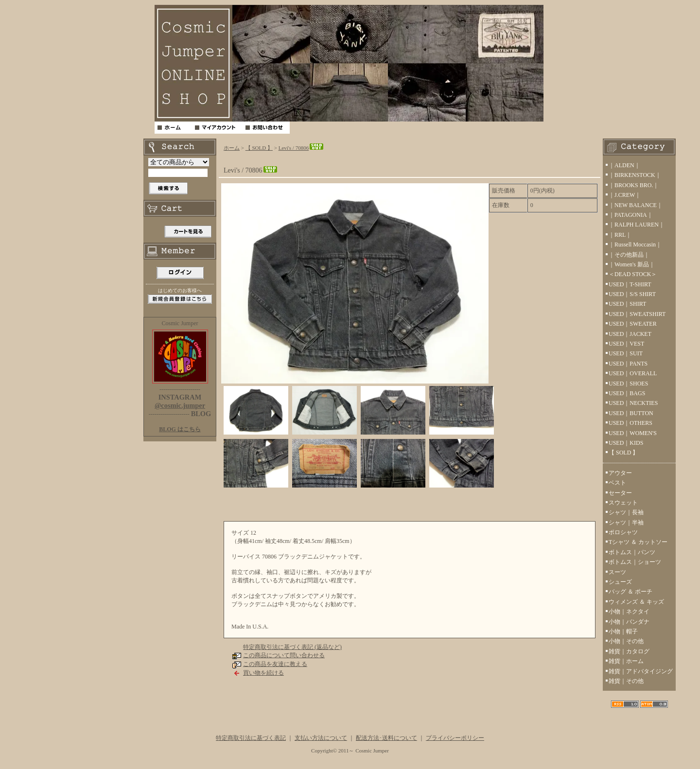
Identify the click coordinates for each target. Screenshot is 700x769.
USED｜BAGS (627, 393)
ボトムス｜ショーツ (635, 562)
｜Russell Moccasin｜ (635, 245)
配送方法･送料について (386, 738)
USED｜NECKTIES (633, 403)
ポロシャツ (623, 532)
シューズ (620, 582)
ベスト (617, 483)
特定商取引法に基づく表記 (251, 738)
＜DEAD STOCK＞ (633, 274)
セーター (620, 493)
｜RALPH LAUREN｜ (637, 225)
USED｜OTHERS (630, 423)
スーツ (617, 572)
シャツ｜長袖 (626, 512)
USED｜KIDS (626, 443)
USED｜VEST (626, 344)
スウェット (623, 503)
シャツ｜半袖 (626, 523)
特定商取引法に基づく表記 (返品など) (292, 647)
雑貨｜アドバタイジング (641, 671)
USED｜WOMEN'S (633, 433)
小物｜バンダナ (629, 622)
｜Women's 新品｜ (632, 264)
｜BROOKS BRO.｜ (634, 185)
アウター (620, 473)
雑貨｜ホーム (626, 661)
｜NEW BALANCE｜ (636, 205)
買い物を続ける (263, 673)
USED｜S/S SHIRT (632, 294)
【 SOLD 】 (259, 148)
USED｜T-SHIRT (630, 284)
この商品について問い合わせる (284, 655)
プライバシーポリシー (455, 738)
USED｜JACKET (630, 334)
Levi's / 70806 (301, 148)
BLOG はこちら (180, 429)
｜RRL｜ (620, 235)
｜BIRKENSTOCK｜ (635, 175)
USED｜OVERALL (633, 373)
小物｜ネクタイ (629, 612)
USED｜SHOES (628, 384)
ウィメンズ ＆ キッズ (636, 602)
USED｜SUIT (626, 353)
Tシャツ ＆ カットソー (638, 542)
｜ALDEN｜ (624, 165)
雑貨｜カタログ (629, 651)
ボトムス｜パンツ (632, 552)
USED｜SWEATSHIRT (637, 314)
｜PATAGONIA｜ (631, 215)
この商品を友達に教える (275, 664)
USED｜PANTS (628, 364)
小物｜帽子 (623, 631)
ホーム (232, 148)
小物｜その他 (626, 641)
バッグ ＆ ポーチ (630, 592)
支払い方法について (321, 738)
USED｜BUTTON (631, 413)
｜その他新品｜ (629, 255)
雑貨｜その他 (626, 681)
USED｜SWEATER (633, 324)
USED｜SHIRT (627, 304)
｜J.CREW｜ (625, 195)
